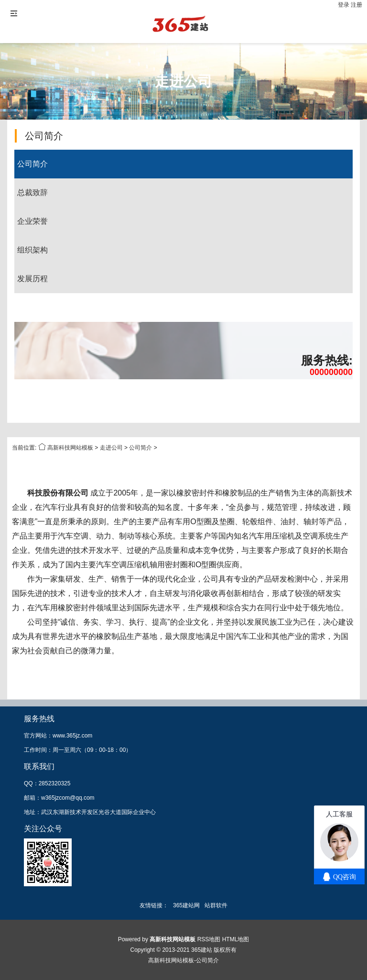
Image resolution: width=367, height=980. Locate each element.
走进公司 (111, 448)
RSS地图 (209, 939)
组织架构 (32, 250)
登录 (344, 5)
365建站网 (186, 905)
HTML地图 (236, 939)
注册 (356, 5)
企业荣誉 (32, 221)
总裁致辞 (32, 193)
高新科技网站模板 (70, 448)
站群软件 (216, 905)
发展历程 (32, 279)
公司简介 (32, 164)
